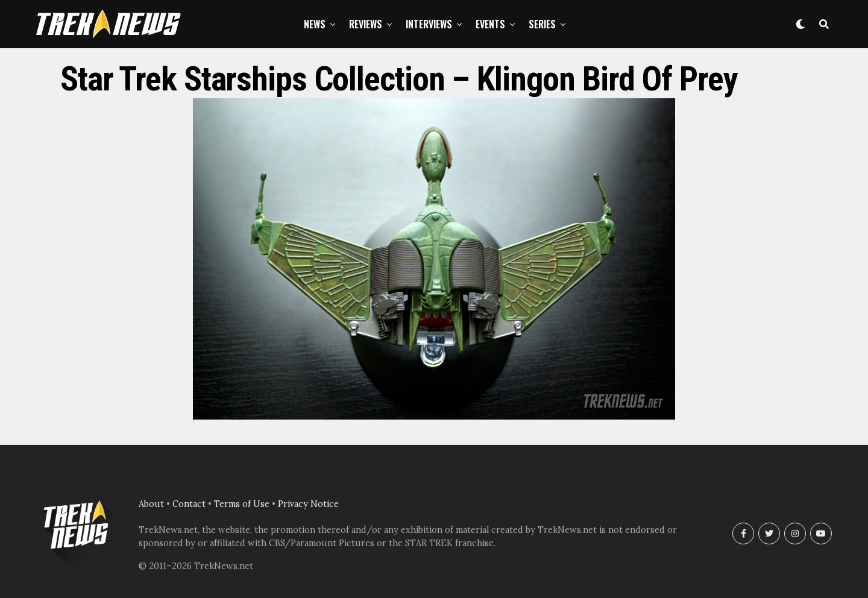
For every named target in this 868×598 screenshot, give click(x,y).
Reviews (366, 24)
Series (542, 24)
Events (490, 24)
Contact (189, 504)
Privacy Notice (308, 504)
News (315, 24)
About (151, 504)
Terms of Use (242, 504)
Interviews (429, 24)
